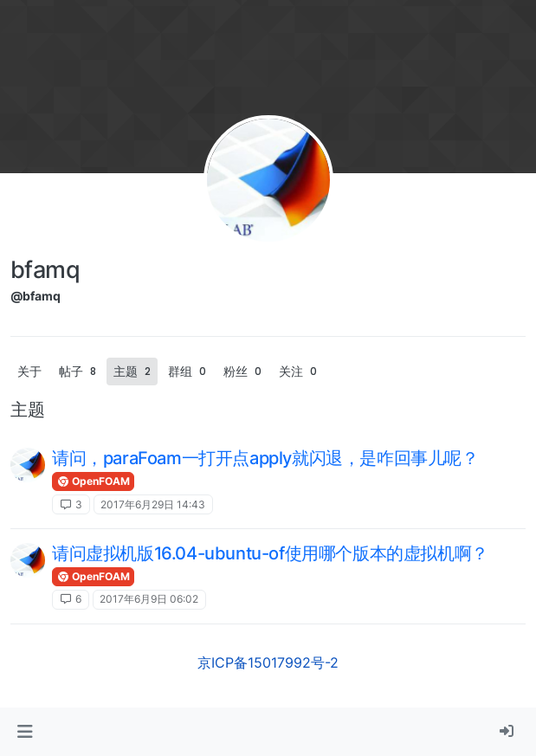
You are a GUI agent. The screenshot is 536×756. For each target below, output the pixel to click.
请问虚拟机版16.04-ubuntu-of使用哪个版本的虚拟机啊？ (270, 553)
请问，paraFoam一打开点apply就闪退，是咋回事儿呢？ (265, 458)
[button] (25, 732)
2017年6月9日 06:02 (149, 599)
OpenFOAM (93, 481)
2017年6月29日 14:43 (153, 504)
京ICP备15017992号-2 (268, 662)
